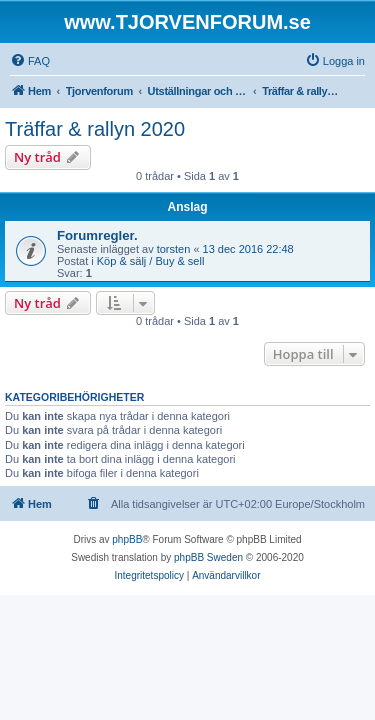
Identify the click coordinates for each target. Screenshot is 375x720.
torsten (174, 249)
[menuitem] (30, 61)
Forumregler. (97, 235)
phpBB (127, 539)
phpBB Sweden (208, 557)
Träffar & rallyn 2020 (95, 129)
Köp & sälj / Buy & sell (151, 261)
